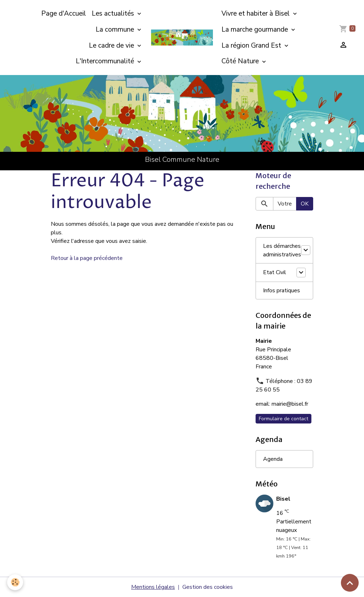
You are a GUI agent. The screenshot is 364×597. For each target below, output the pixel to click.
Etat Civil (275, 272)
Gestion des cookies (208, 587)
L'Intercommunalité (106, 61)
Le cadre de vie (112, 46)
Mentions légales (153, 587)
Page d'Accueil (64, 14)
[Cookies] (15, 582)
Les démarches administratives (282, 250)
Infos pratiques (282, 290)
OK (305, 204)
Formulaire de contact (283, 419)
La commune (116, 30)
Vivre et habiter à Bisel (256, 14)
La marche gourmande (256, 30)
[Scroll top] (350, 583)
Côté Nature (241, 61)
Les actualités (114, 14)
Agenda (273, 459)
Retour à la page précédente (87, 258)
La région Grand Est (252, 46)
